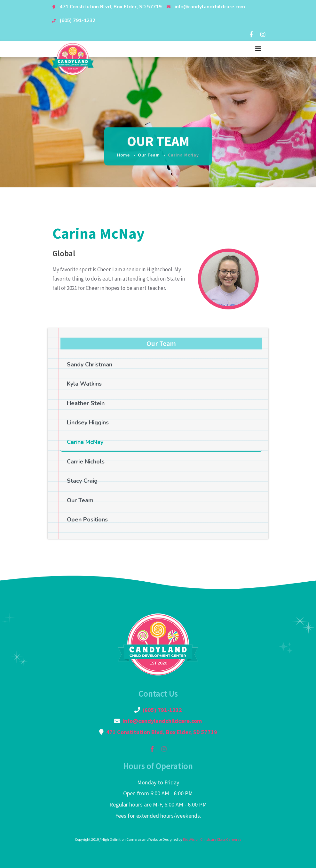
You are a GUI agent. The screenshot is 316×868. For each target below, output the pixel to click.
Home (123, 151)
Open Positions (87, 520)
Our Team (149, 151)
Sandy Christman (90, 364)
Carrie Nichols (86, 462)
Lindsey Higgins (88, 422)
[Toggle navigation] (258, 49)
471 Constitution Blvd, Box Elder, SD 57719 (111, 7)
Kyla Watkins (84, 384)
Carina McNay (85, 442)
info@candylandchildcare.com (210, 7)
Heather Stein (86, 403)
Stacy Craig (82, 481)
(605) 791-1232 (78, 20)
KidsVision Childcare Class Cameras (212, 839)
